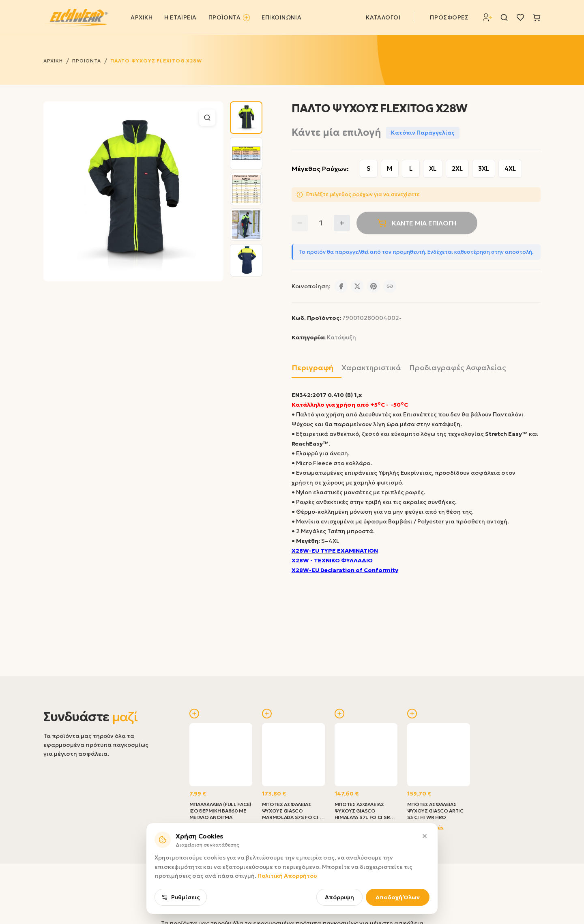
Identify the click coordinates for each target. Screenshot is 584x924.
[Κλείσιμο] (425, 836)
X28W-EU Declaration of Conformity (345, 570)
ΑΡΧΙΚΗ (142, 17)
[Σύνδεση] (487, 17)
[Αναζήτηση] (504, 17)
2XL (457, 168)
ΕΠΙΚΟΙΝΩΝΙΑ (281, 17)
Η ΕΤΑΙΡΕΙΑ (180, 17)
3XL (484, 168)
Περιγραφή (312, 368)
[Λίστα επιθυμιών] (520, 17)
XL (433, 168)
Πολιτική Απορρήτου (287, 876)
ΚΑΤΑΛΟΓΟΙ (383, 17)
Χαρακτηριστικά (371, 368)
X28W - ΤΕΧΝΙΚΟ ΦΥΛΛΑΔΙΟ (332, 560)
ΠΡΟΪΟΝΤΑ (229, 17)
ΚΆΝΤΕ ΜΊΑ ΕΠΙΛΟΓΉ (417, 223)
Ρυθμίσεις (181, 897)
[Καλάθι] (537, 17)
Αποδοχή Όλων (398, 897)
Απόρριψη (339, 897)
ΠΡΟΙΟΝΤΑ (87, 61)
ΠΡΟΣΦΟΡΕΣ (449, 17)
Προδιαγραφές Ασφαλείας (458, 368)
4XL (510, 168)
